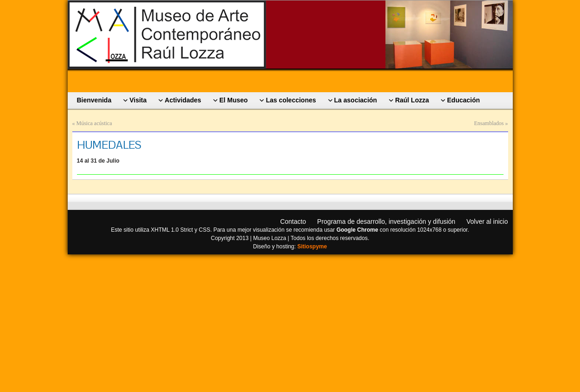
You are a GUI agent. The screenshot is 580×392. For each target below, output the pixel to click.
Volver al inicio (487, 221)
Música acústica (94, 123)
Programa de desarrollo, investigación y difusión (386, 221)
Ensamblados (489, 123)
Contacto (293, 221)
